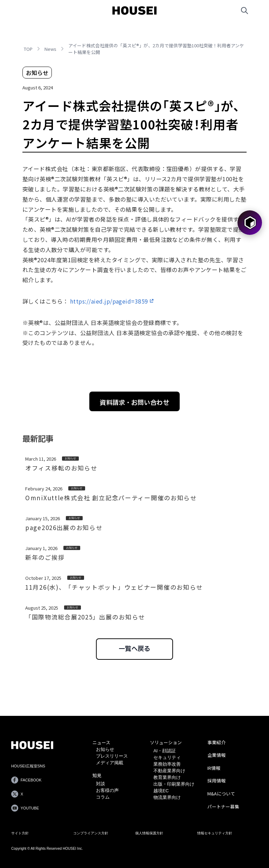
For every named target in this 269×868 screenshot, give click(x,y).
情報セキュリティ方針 (215, 833)
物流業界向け (167, 797)
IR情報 (214, 768)
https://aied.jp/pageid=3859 (109, 301)
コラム (103, 797)
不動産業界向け (169, 771)
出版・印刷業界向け (174, 784)
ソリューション (166, 742)
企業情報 (216, 755)
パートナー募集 (223, 806)
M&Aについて (221, 794)
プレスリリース (112, 756)
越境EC (161, 791)
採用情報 (216, 781)
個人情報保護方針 (149, 833)
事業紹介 (216, 742)
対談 (101, 784)
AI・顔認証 (165, 751)
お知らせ (105, 749)
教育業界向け (167, 777)
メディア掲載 (110, 763)
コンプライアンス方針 (91, 833)
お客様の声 (107, 790)
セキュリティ (167, 757)
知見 (97, 775)
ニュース (101, 742)
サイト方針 (20, 833)
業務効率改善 (167, 764)
